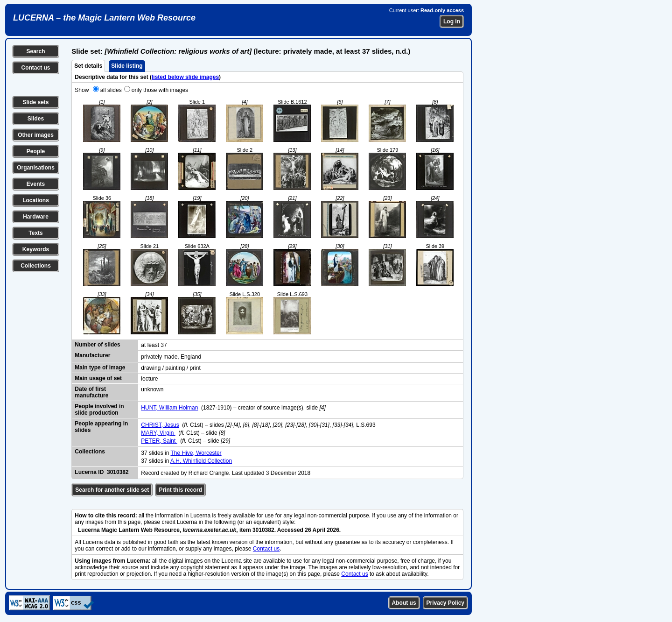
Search (35, 51)
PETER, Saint (159, 441)
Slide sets (35, 102)
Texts (35, 233)
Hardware (36, 217)
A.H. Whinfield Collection (201, 461)
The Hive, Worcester (196, 453)
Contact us (35, 68)
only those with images (160, 90)
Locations (36, 200)
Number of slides (97, 345)
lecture (149, 379)
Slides (36, 119)
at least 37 (154, 345)
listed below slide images (185, 77)
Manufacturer (92, 355)
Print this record (180, 490)
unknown (152, 389)
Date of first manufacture (91, 392)
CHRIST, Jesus (160, 425)
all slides (111, 90)
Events (36, 184)
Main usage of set (98, 378)
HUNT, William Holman (169, 408)
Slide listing (127, 66)
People (36, 151)
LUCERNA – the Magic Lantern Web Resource (104, 18)
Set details (88, 66)
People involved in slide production (99, 410)
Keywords (36, 249)
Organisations (36, 168)
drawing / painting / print (171, 368)
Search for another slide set (112, 490)
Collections (36, 266)
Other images (36, 135)
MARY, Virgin (158, 433)
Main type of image (100, 368)
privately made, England (171, 357)
